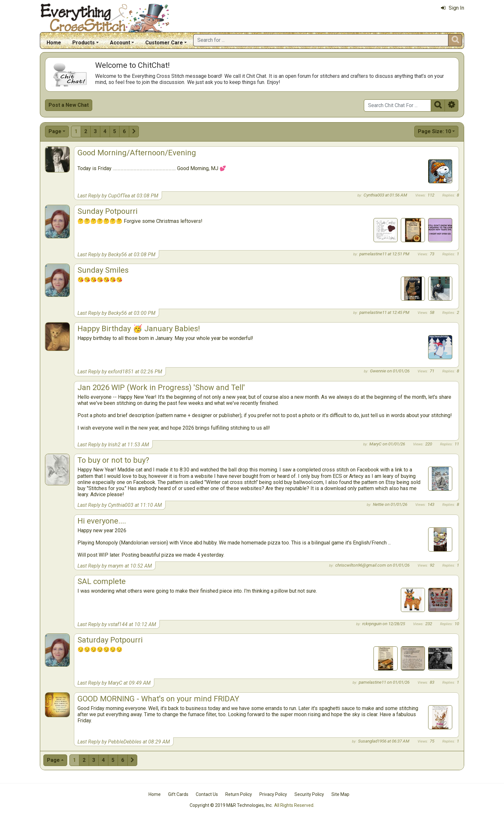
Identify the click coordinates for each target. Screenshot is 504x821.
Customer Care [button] (164, 43)
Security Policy (309, 794)
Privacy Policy (273, 794)
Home (54, 43)
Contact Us (207, 794)
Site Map (340, 794)
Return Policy (239, 794)
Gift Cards (178, 794)
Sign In (453, 8)
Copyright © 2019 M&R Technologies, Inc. (231, 805)
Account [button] (120, 43)
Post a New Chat (69, 105)
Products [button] (84, 43)
